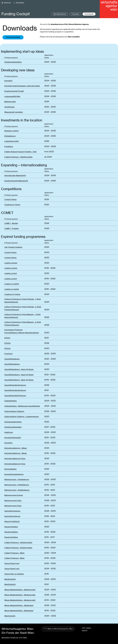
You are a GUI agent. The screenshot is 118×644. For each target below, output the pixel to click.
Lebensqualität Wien (12, 96)
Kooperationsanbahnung (14, 474)
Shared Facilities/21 (12, 522)
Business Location (11, 131)
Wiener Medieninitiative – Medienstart (19, 605)
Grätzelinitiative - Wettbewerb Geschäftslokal (22, 406)
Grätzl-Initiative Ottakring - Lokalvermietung (22, 417)
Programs (75, 14)
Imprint (85, 631)
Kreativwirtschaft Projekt (14, 91)
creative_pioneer (11, 263)
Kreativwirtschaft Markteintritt (16, 181)
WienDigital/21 (10, 579)
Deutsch (7, 3)
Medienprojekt (10, 102)
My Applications (60, 14)
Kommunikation (10, 469)
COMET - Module (11, 223)
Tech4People (9, 107)
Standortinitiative (11, 527)
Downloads (89, 14)
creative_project (11, 273)
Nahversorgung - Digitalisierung (17, 480)
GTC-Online (86, 628)
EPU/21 (7, 338)
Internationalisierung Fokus (15, 459)
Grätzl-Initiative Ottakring (14, 411)
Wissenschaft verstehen (14, 112)
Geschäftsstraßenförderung (15, 385)
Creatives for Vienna (12, 205)
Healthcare (9, 432)
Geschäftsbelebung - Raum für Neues (19, 369)
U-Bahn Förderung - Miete (14, 553)
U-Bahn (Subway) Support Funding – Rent (20, 152)
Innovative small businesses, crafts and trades (22, 86)
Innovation (8, 81)
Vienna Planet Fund (12, 563)
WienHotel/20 (10, 616)
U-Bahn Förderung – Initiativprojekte (18, 157)
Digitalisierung (10, 136)
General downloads (13, 37)
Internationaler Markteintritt (15, 176)
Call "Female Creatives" (13, 247)
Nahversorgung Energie (14, 495)
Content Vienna (10, 200)
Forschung (8, 354)
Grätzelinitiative (11, 401)
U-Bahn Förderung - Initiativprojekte (18, 543)
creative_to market (12, 284)
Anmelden (20, 3)
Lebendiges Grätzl (12, 141)
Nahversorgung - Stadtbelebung (17, 490)
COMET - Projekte (11, 229)
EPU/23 (7, 348)
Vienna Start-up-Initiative (14, 574)
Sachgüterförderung (12, 511)
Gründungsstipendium (13, 62)
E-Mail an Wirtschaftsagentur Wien (58, 629)
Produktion (9, 147)
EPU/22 (7, 343)
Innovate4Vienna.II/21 (13, 438)
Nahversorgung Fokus (13, 501)
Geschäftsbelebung (12, 359)
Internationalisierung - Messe (16, 448)
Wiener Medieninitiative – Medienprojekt (20, 590)
